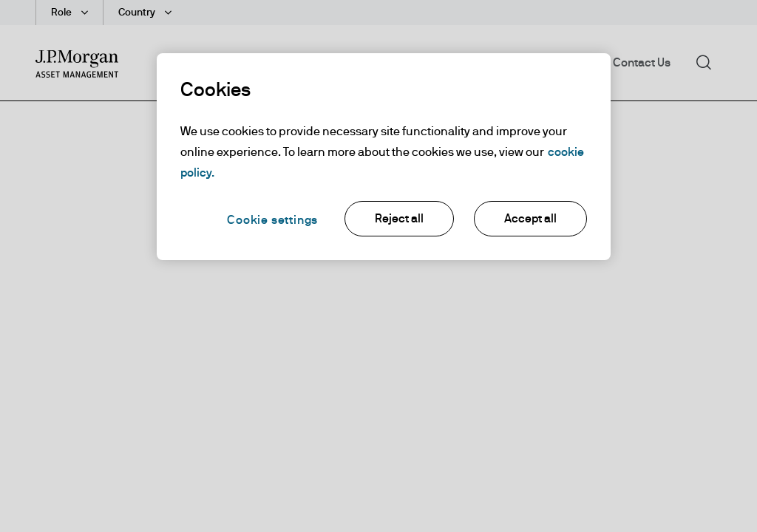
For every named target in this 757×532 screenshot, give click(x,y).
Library (500, 63)
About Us (566, 63)
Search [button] (709, 61)
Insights (437, 63)
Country (138, 13)
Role (62, 13)
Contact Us (642, 63)
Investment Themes (341, 63)
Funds (249, 63)
